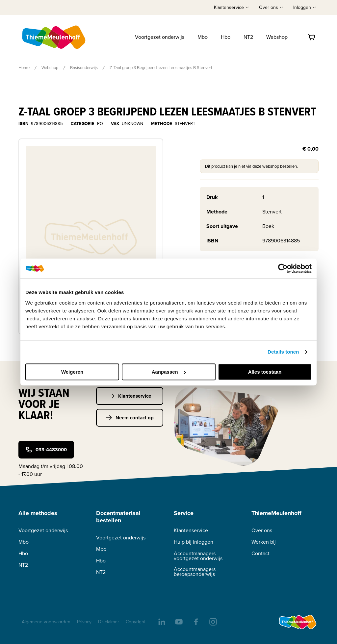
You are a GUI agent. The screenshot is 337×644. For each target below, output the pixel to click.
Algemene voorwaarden (46, 622)
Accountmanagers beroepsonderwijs (195, 572)
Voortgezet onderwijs (160, 37)
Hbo (226, 37)
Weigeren (72, 372)
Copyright (136, 622)
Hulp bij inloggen (194, 542)
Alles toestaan (265, 372)
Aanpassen (169, 372)
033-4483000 (46, 450)
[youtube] (178, 621)
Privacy (84, 622)
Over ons (262, 530)
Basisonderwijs (84, 68)
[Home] (54, 37)
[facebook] (195, 621)
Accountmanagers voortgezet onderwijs (198, 556)
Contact (260, 553)
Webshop (277, 37)
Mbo (203, 37)
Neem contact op (130, 418)
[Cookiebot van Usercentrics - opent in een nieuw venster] (283, 268)
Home (24, 68)
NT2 (248, 37)
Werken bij (264, 542)
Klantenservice (130, 396)
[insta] (213, 621)
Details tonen (283, 352)
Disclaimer (109, 622)
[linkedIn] (161, 621)
